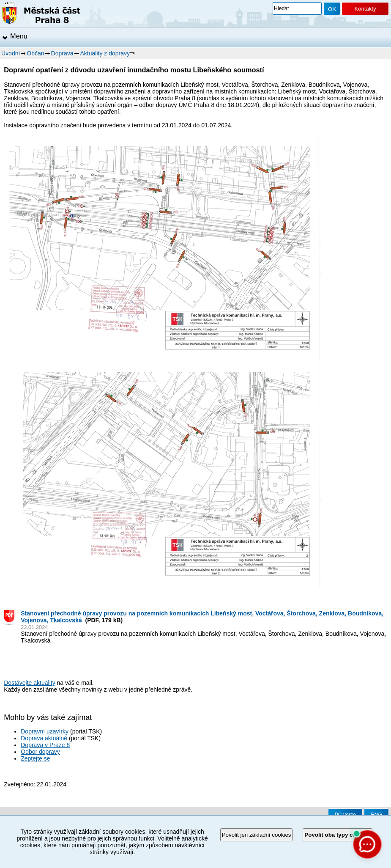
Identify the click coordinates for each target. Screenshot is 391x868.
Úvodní (11, 53)
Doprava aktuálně (44, 738)
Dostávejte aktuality (29, 683)
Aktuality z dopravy (105, 53)
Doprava (62, 53)
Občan (35, 53)
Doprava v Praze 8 (45, 745)
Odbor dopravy (40, 752)
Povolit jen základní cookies (257, 835)
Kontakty (365, 9)
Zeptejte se (35, 758)
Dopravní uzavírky (45, 731)
